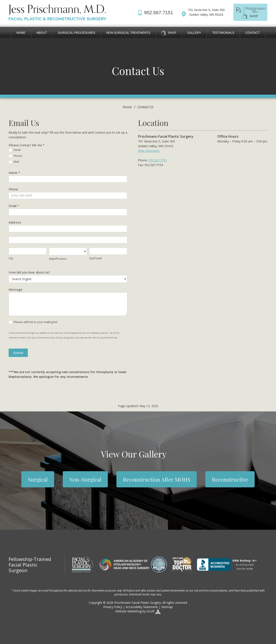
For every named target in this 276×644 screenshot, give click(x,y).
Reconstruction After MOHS (157, 479)
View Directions (149, 151)
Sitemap (167, 607)
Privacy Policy (113, 607)
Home (21, 33)
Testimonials (223, 33)
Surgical (38, 479)
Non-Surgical (85, 479)
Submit (18, 353)
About (42, 33)
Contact (253, 33)
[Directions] (203, 12)
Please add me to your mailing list (33, 322)
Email (15, 150)
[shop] (250, 12)
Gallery (194, 33)
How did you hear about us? (29, 272)
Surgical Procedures (77, 33)
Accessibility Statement (142, 607)
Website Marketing (128, 611)
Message (16, 289)
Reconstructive (230, 479)
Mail (14, 162)
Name (14, 173)
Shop (169, 33)
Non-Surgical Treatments (128, 33)
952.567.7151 (158, 160)
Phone (15, 156)
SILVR (150, 611)
